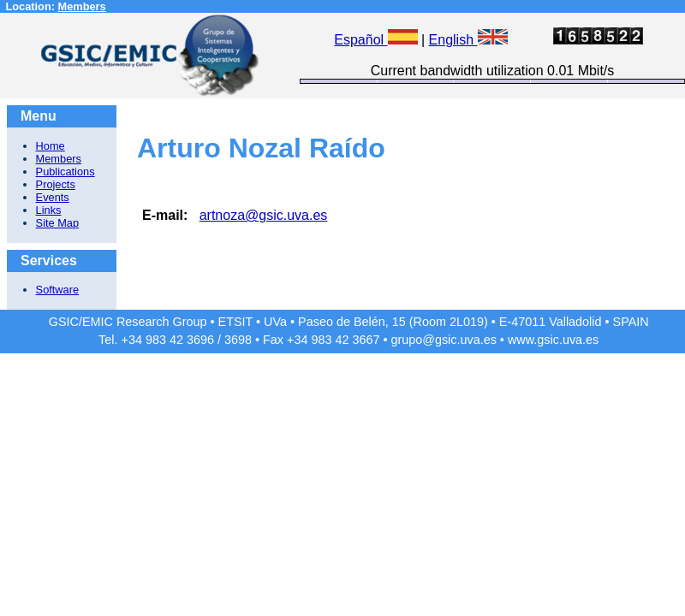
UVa (275, 322)
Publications (66, 172)
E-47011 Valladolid (551, 322)
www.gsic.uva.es (553, 340)
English (468, 40)
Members (82, 6)
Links (49, 210)
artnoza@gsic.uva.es (264, 215)
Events (53, 197)
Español (375, 40)
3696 (200, 340)
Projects (56, 184)
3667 (366, 340)
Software (58, 290)
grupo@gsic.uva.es (443, 340)
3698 (238, 340)
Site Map (58, 223)
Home (51, 146)
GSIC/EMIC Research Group (128, 322)
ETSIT (236, 322)
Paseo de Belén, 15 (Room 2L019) (393, 322)
